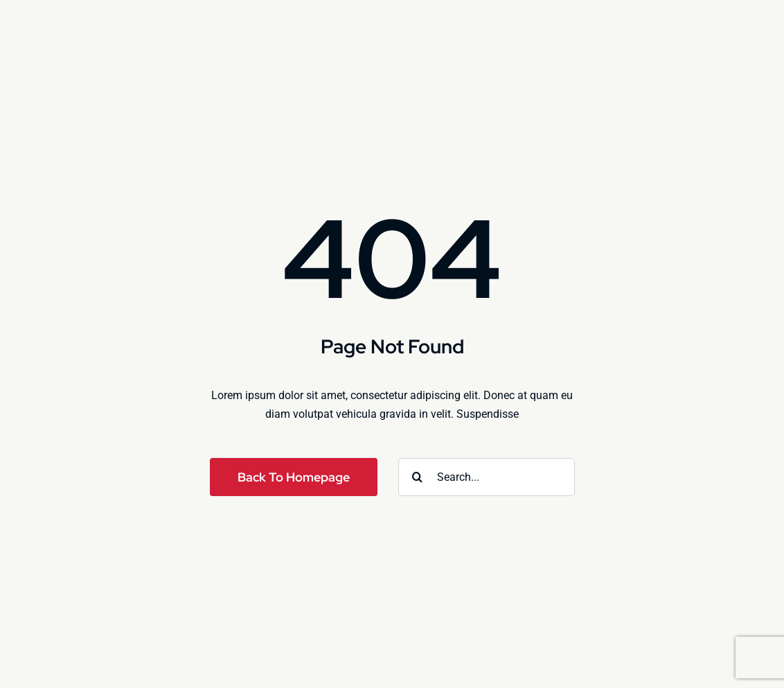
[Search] (417, 477)
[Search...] (487, 477)
